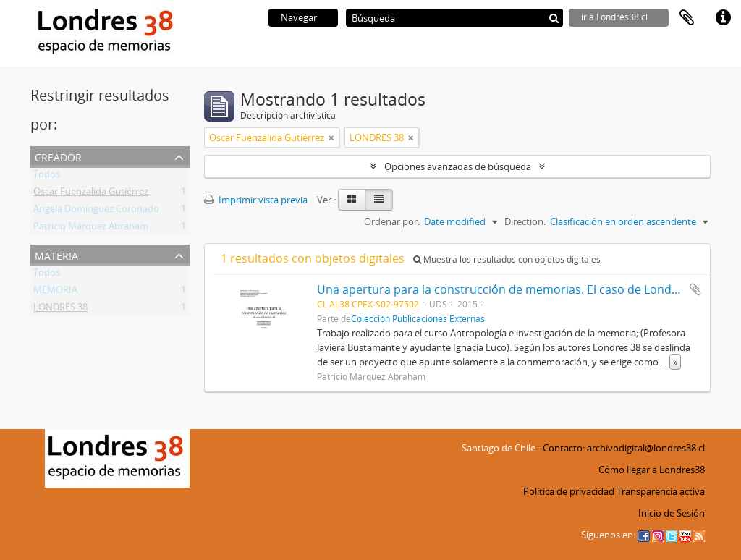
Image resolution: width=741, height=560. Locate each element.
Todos (47, 177)
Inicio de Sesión (672, 513)
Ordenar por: (392, 221)
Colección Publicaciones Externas (418, 318)
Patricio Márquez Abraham (91, 229)
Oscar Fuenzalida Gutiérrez (91, 194)
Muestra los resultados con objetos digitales (507, 259)
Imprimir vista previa (256, 200)
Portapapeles (687, 18)
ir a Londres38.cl (614, 17)
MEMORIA (55, 292)
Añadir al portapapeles (695, 289)
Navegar (299, 17)
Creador (58, 156)
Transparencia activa (661, 491)
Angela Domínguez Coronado (96, 211)
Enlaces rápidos (723, 18)
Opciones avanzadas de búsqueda (458, 166)
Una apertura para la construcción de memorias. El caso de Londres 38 (511, 289)
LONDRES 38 (60, 310)
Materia (56, 254)
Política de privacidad (569, 491)
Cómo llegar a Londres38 (652, 470)
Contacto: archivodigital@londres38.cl (624, 448)
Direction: (525, 221)
